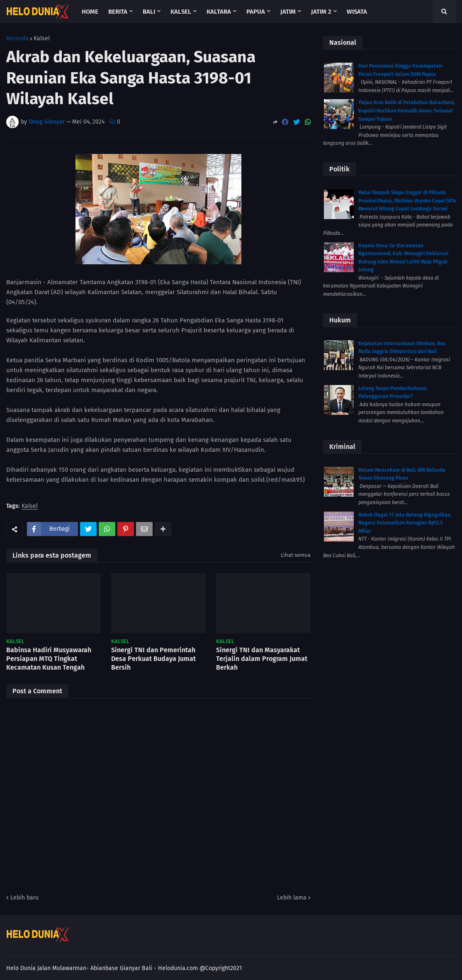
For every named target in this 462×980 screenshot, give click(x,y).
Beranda (17, 39)
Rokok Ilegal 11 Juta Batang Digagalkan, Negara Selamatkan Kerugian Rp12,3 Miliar (405, 523)
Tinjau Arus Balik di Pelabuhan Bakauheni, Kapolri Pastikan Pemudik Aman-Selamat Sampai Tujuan (407, 111)
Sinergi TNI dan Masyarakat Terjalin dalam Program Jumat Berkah (262, 659)
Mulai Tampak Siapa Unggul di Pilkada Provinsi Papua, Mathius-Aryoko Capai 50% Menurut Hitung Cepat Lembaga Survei (407, 201)
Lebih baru (24, 898)
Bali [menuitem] (149, 12)
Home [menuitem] (90, 12)
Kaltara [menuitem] (219, 12)
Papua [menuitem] (256, 12)
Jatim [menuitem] (288, 12)
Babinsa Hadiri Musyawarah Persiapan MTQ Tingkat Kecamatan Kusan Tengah (49, 659)
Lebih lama (292, 898)
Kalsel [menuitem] (181, 12)
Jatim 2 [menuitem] (321, 12)
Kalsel (42, 39)
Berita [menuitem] (118, 12)
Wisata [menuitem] (357, 12)
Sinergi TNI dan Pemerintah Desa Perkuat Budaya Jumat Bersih (153, 659)
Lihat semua (296, 555)
